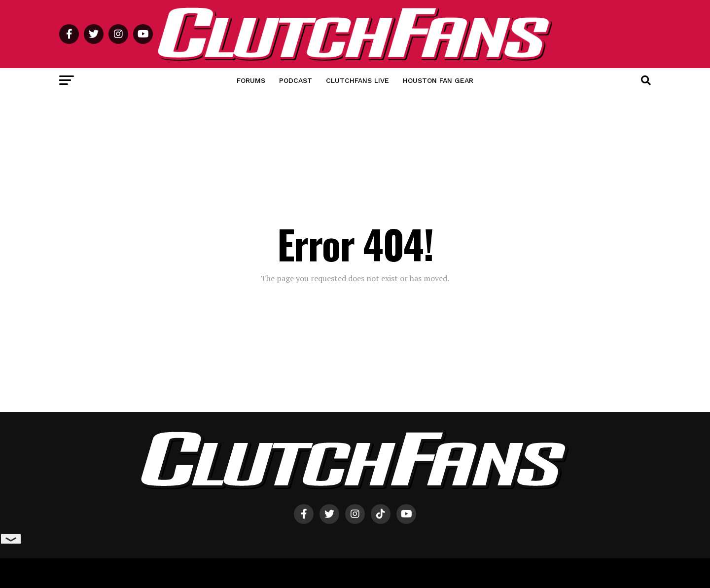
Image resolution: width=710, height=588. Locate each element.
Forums (251, 80)
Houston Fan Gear (438, 80)
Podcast (296, 80)
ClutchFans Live (357, 80)
